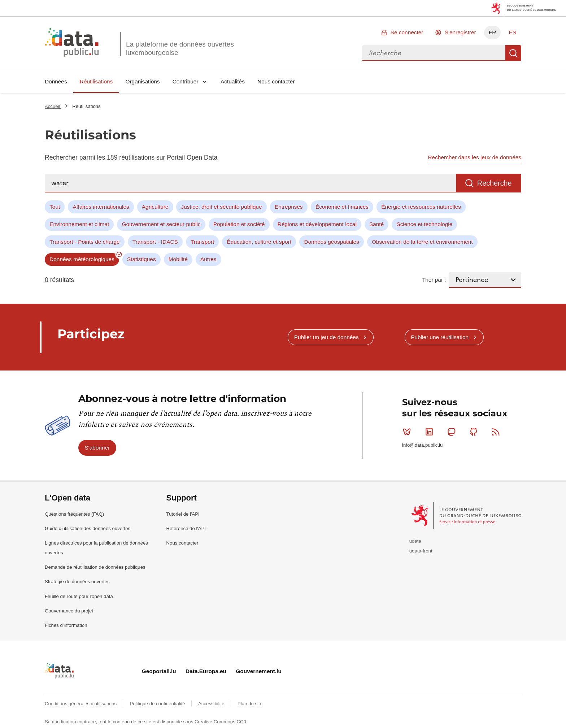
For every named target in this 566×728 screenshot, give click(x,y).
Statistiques (141, 259)
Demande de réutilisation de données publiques (95, 567)
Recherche (513, 53)
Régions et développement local (317, 224)
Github (475, 432)
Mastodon (453, 432)
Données (56, 81)
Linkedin (431, 432)
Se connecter (407, 32)
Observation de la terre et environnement (422, 242)
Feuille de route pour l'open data (79, 596)
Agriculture (155, 207)
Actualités (233, 81)
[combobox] (434, 53)
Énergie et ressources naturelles (421, 207)
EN (512, 32)
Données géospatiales (331, 242)
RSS (497, 432)
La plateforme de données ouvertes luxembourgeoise (180, 48)
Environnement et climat (79, 224)
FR (493, 32)
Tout (55, 207)
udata (415, 541)
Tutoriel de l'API (183, 514)
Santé (376, 224)
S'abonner (97, 448)
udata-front (421, 551)
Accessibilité (212, 704)
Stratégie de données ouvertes (77, 582)
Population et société (239, 224)
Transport (202, 242)
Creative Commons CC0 (220, 722)
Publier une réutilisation (440, 337)
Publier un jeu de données (326, 337)
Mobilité (178, 259)
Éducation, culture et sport (259, 242)
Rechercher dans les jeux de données (475, 157)
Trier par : (434, 280)
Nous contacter (276, 81)
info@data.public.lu (422, 445)
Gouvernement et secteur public (161, 224)
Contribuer (186, 81)
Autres (208, 259)
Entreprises (289, 207)
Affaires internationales (101, 207)
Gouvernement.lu (259, 671)
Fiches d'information (66, 625)
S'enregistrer (460, 32)
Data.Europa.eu (206, 671)
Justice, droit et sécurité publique (222, 207)
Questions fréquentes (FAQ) (74, 514)
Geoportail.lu (159, 671)
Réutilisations (96, 81)
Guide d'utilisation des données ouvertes (88, 528)
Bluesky (408, 432)
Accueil (53, 106)
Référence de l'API (186, 528)
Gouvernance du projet (69, 611)
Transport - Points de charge (84, 242)
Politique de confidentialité (158, 704)
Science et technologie (424, 224)
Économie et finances (342, 207)
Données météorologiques (82, 259)
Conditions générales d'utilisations (81, 704)
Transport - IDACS (155, 242)
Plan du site (250, 704)
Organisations (143, 81)
